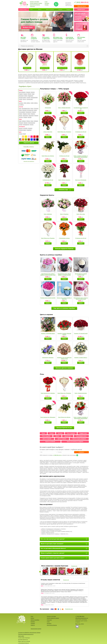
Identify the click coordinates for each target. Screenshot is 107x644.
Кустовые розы (30, 110)
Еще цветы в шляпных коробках (64, 308)
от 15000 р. (21, 105)
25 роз (43, 433)
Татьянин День (30, 99)
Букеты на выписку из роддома (75, 442)
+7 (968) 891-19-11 (57, 455)
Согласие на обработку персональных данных (29, 633)
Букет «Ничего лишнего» (64, 180)
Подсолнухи (31, 116)
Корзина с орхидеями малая (48, 333)
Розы (31, 9)
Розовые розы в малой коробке (48, 298)
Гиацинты (33, 114)
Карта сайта (21, 636)
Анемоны (34, 112)
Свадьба (21, 94)
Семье (32, 121)
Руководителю (26, 125)
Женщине (21, 123)
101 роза (60, 433)
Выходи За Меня (23, 98)
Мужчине (26, 123)
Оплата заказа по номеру (36, 3)
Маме (20, 121)
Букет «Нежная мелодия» (64, 108)
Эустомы (21, 117)
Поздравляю (30, 96)
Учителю (31, 125)
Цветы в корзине (62, 439)
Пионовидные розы (26, 109)
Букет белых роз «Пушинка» (64, 132)
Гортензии (24, 110)
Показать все (74, 566)
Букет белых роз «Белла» (48, 156)
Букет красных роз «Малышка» (48, 417)
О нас (46, 2)
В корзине (30, 128)
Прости (24, 99)
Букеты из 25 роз (45, 68)
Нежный (21, 134)
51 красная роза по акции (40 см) (81, 108)
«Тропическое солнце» (64, 238)
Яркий (24, 134)
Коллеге (21, 125)
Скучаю (21, 99)
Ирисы (35, 110)
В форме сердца (23, 130)
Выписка (33, 92)
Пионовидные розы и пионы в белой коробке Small (81, 298)
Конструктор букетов (35, 5)
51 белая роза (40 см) (48, 180)
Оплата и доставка (34, 2)
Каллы (29, 114)
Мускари (30, 117)
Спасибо (28, 98)
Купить (48, 113)
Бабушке (24, 121)
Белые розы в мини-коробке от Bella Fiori (64, 298)
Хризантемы (25, 116)
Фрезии (21, 116)
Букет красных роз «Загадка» (48, 393)
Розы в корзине (71, 433)
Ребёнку (28, 121)
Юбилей (29, 94)
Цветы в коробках (50, 9)
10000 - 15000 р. (34, 103)
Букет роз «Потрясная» (81, 180)
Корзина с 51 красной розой (81, 333)
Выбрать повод (23, 9)
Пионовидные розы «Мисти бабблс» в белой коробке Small (48, 274)
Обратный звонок (82, 6)
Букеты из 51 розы (62, 68)
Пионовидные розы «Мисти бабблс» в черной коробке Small (64, 275)
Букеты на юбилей (50, 442)
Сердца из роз (27, 68)
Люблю (26, 96)
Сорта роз (32, 6)
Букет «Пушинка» (64, 214)
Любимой (36, 121)
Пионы (32, 109)
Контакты (47, 3)
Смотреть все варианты (29, 161)
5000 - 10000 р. (27, 103)
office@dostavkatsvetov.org (82, 618)
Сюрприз (25, 94)
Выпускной (21, 96)
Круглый (21, 128)
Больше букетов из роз (64, 428)
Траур (33, 94)
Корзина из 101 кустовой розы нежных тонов (64, 358)
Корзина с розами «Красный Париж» (64, 334)
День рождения (22, 92)
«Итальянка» (48, 108)
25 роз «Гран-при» (48, 132)
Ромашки (36, 116)
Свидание (28, 92)
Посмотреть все (69, 609)
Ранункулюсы (28, 112)
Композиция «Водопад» (48, 358)
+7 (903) (81, 2)
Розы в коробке (46, 436)
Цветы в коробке (47, 439)
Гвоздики (25, 117)
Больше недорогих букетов (64, 249)
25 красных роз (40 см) (81, 132)
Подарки (68, 9)
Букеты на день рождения (79, 439)
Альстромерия (22, 112)
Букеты (40, 9)
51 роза (51, 433)
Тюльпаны (36, 109)
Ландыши (25, 114)
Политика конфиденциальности (26, 634)
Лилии (20, 110)
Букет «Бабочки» (48, 214)
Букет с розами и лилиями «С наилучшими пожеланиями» (81, 156)
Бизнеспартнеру (32, 123)
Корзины (60, 9)
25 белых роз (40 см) (64, 156)
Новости (33, 625)
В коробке (25, 128)
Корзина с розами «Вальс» (81, 358)
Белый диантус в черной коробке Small (81, 274)
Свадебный (29, 130)
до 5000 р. (21, 103)
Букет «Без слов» (81, 214)
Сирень (21, 114)
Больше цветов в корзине (64, 368)
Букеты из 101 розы (80, 68)
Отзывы (47, 5)
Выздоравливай (34, 98)
